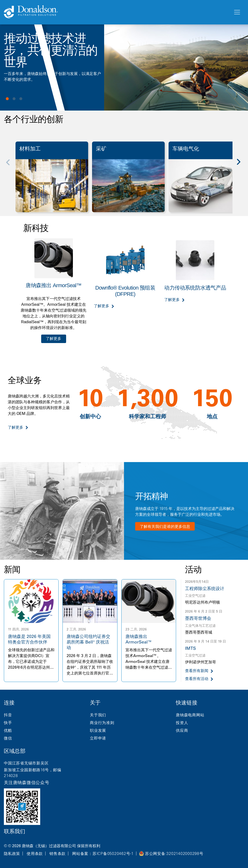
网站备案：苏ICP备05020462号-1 (103, 853)
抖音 (8, 715)
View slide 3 (21, 99)
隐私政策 (12, 853)
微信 (8, 738)
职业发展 (98, 730)
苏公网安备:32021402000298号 (174, 853)
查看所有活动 (197, 679)
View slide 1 (7, 99)
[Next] (241, 165)
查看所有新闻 (197, 671)
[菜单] (237, 12)
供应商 (182, 730)
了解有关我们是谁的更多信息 (165, 526)
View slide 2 (14, 99)
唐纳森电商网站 (190, 715)
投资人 (182, 723)
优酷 (8, 730)
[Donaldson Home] (116, 12)
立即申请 (98, 738)
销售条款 (58, 853)
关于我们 (98, 715)
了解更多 (54, 339)
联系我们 (15, 831)
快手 (8, 723)
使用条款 (35, 853)
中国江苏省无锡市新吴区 (26, 763)
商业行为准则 (102, 723)
